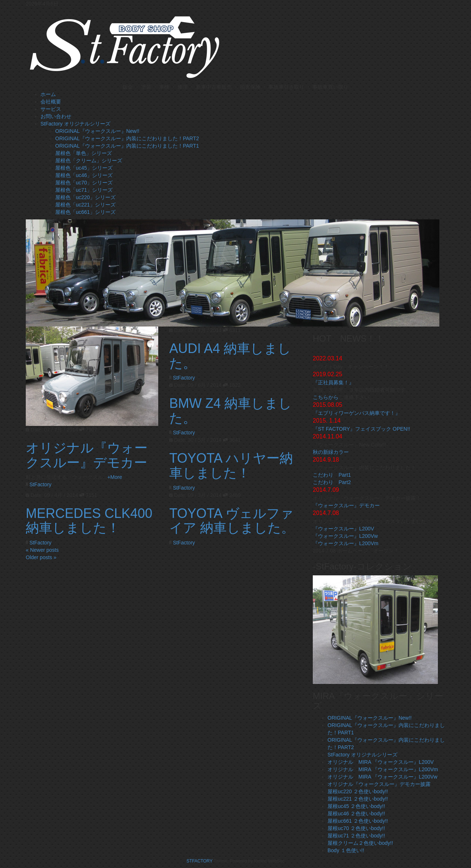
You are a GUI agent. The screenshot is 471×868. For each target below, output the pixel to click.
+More (115, 477)
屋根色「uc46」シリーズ (84, 175)
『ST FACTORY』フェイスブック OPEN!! (361, 429)
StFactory (40, 484)
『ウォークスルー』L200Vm (346, 543)
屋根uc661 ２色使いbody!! (358, 821)
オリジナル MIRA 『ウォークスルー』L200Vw (383, 777)
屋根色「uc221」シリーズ (85, 205)
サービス (51, 109)
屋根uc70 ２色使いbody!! (356, 828)
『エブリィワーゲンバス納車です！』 (357, 413)
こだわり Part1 (332, 475)
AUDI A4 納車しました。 (230, 356)
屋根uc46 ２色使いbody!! (356, 814)
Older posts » (41, 557)
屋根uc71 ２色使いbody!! (356, 836)
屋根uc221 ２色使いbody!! (358, 799)
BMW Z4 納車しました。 (231, 411)
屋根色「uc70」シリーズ (84, 183)
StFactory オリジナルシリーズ (75, 124)
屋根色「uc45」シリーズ (84, 168)
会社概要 (51, 102)
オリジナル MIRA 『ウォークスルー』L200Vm (383, 769)
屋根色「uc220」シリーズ (85, 197)
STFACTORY (200, 861)
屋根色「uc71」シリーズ (84, 190)
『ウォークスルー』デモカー (346, 505)
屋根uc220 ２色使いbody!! (358, 791)
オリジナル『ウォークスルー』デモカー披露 (379, 784)
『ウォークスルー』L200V (343, 529)
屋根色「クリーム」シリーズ (89, 160)
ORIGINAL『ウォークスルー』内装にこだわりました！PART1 (127, 146)
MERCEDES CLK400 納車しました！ (89, 521)
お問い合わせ (56, 116)
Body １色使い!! (346, 850)
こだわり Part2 (332, 482)
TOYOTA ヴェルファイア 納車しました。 (232, 521)
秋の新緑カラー (331, 452)
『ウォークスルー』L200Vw (345, 536)
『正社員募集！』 (333, 382)
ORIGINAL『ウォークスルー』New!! (97, 131)
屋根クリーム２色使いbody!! (360, 843)
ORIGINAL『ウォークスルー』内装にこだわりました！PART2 (127, 138)
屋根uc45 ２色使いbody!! (356, 806)
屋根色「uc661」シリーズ (85, 212)
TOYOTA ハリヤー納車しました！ (231, 465)
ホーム (48, 94)
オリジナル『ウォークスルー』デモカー (87, 455)
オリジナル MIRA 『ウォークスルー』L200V (381, 762)
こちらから (326, 397)
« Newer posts (42, 550)
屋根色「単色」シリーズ (84, 153)
